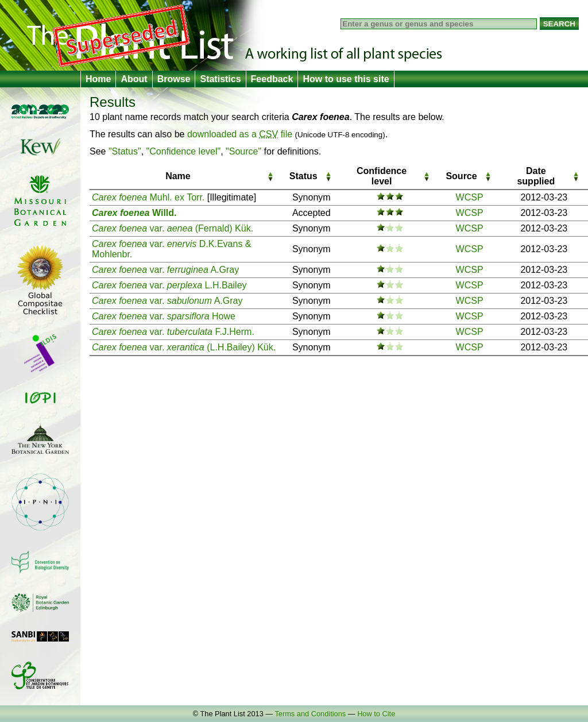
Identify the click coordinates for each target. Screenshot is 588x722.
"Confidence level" (184, 151)
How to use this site (346, 79)
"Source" (243, 151)
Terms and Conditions (310, 714)
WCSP (470, 197)
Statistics (220, 79)
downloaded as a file (240, 134)
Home (98, 79)
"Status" (125, 151)
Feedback (272, 79)
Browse (174, 79)
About (134, 79)
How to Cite (376, 714)
